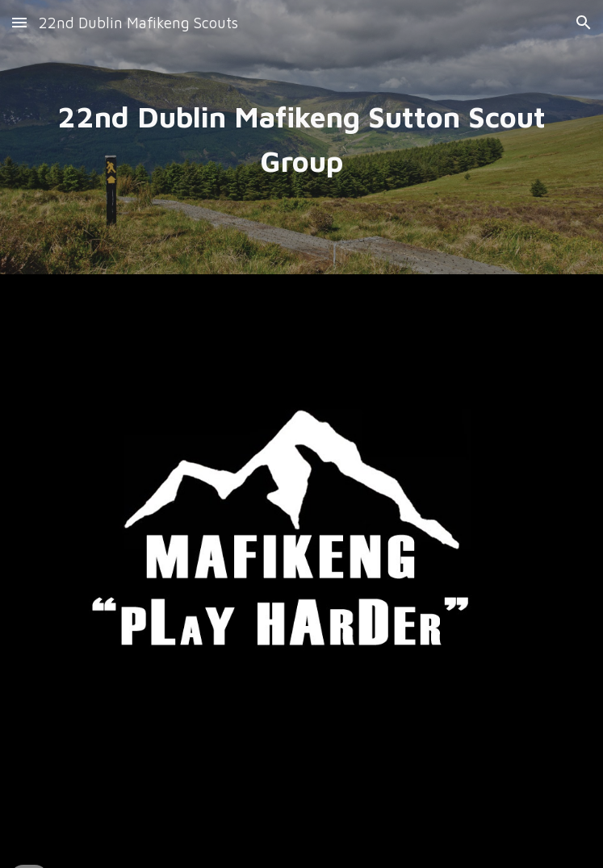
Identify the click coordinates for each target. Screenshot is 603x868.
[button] (19, 22)
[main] (301, 137)
